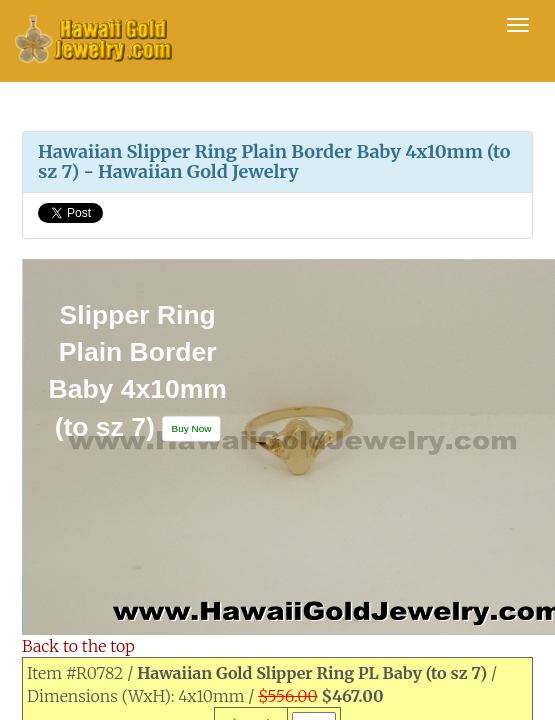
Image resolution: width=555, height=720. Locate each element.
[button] (191, 428)
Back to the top (78, 646)
